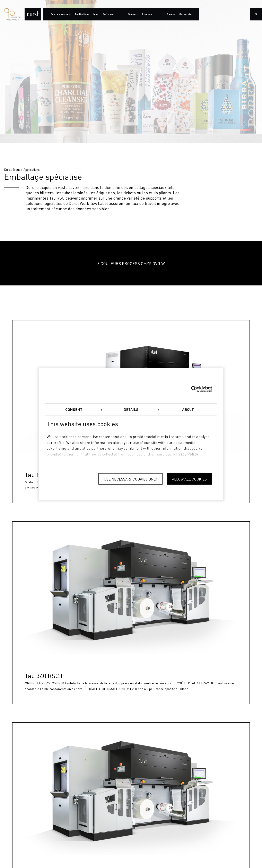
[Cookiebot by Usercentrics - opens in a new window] (194, 389)
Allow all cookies (189, 479)
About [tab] (188, 410)
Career (171, 14)
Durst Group (12, 170)
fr (256, 15)
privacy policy (186, 455)
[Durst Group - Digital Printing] (33, 14)
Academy (147, 14)
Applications (32, 170)
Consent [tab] (74, 410)
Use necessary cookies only (130, 479)
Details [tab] (131, 410)
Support (133, 14)
